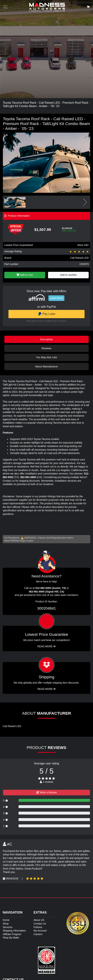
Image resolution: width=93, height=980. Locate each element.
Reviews (46, 348)
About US (39, 920)
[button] (86, 163)
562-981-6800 (28, 477)
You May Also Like (46, 357)
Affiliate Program (12, 934)
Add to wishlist (68, 275)
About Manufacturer (46, 366)
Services (8, 927)
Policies (38, 927)
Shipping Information (14, 931)
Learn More (56, 298)
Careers (38, 934)
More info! (83, 245)
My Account (40, 931)
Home (6, 920)
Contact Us (40, 924)
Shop (6, 924)
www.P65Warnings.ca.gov (19, 541)
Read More (46, 646)
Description (47, 339)
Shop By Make (11, 938)
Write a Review (47, 792)
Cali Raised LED (79, 258)
